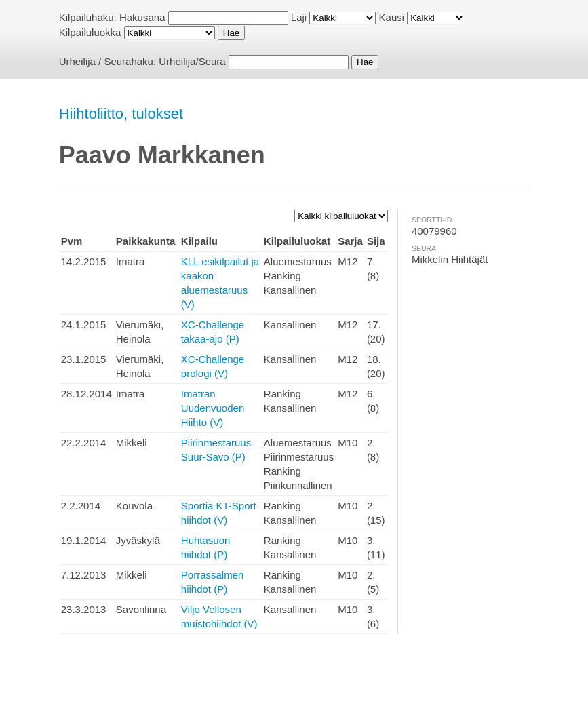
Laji (299, 17)
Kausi (392, 17)
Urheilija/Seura (192, 61)
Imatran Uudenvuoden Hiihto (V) (213, 408)
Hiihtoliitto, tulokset (121, 114)
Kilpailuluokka (90, 32)
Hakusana (142, 17)
